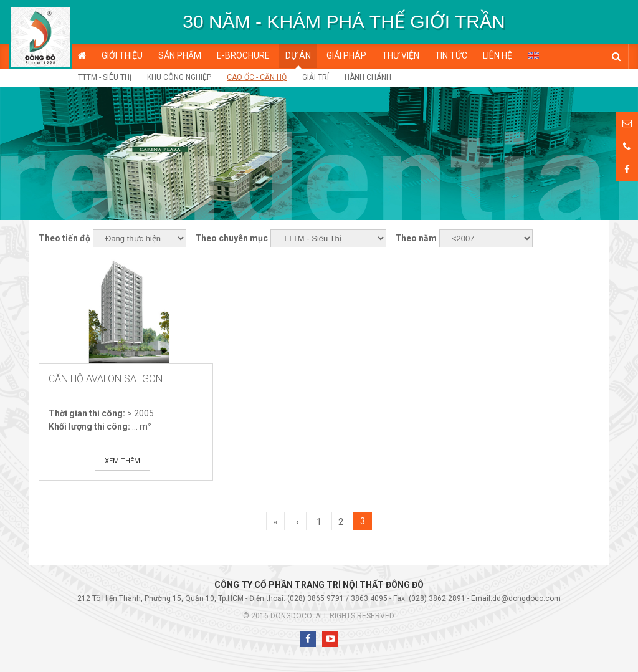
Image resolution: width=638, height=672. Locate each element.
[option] (344, 22)
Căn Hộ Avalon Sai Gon (106, 379)
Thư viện (401, 55)
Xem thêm (122, 461)
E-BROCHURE (243, 55)
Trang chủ (82, 56)
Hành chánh (368, 77)
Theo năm (416, 238)
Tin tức (451, 55)
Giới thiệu (122, 55)
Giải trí (316, 77)
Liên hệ (498, 55)
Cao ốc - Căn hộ (257, 77)
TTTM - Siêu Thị (105, 77)
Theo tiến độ (64, 238)
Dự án (298, 55)
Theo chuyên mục (231, 238)
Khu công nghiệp (179, 77)
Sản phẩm (180, 55)
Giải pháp (346, 55)
